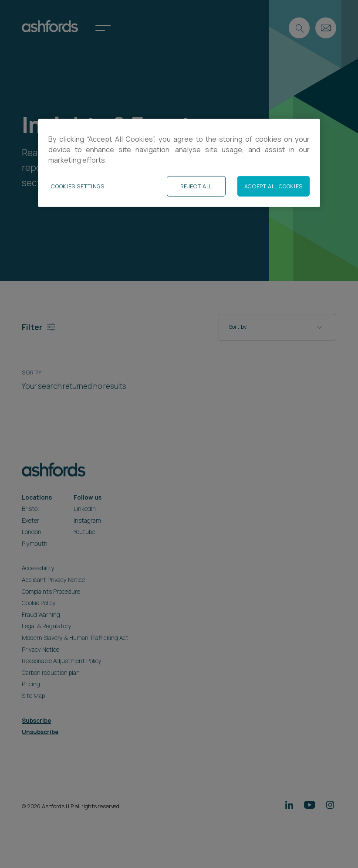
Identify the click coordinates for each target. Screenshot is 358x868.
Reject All (196, 186)
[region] (179, 163)
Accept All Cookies (274, 186)
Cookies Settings (78, 186)
